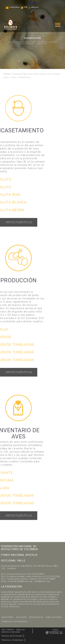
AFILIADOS (21, 617)
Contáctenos (14, 7)
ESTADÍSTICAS (36, 617)
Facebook (30, 3)
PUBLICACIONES (54, 617)
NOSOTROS (8, 617)
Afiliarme (34, 7)
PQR (26, 7)
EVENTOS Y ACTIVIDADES (15, 622)
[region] (32, 34)
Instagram (35, 3)
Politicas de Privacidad (12, 636)
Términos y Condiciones (12, 640)
